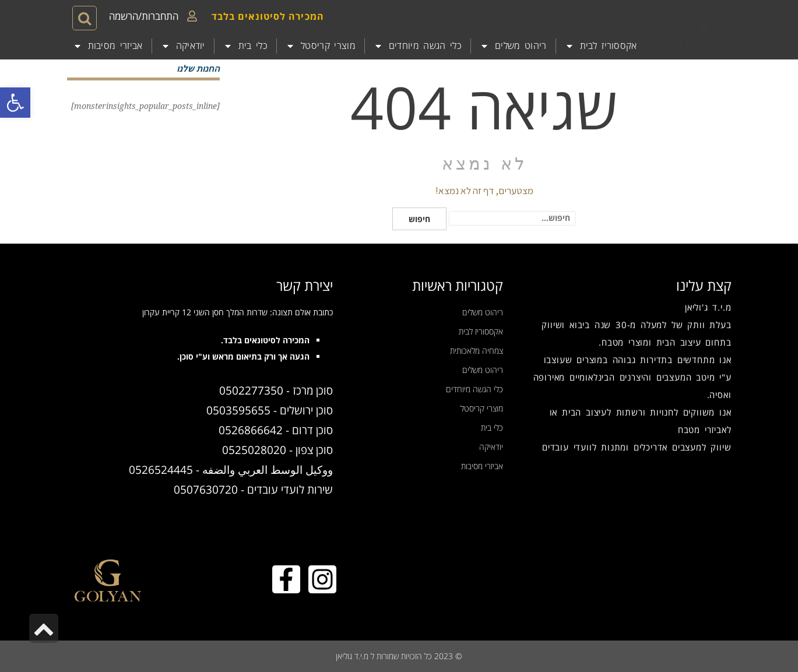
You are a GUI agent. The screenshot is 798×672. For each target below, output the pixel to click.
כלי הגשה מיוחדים (418, 46)
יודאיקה (183, 46)
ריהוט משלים (513, 46)
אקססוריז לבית (601, 46)
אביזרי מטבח (702, 430)
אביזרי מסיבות (108, 46)
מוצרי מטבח (625, 342)
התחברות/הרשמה (144, 16)
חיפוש (419, 219)
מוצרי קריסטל (321, 46)
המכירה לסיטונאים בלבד (268, 16)
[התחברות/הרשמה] (192, 16)
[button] (15, 103)
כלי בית (245, 46)
